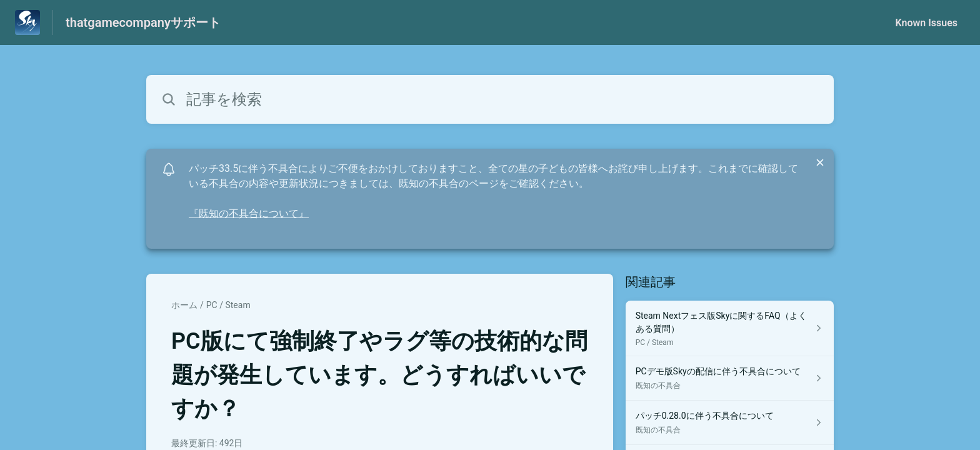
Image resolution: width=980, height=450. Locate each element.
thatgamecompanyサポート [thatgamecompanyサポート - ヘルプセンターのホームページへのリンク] (143, 22)
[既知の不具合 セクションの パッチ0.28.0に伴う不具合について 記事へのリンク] (730, 423)
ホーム (184, 305)
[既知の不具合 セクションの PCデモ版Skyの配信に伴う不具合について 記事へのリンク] (730, 378)
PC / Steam (228, 305)
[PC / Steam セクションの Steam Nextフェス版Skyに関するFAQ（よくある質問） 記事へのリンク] (730, 328)
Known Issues (926, 23)
